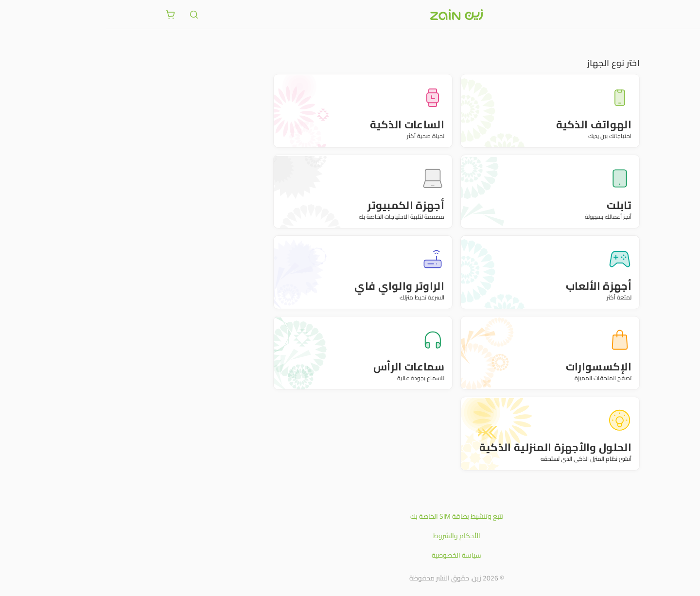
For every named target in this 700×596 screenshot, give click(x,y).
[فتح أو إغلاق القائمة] (636, 14)
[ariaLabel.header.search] (87, 15)
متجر (636, 44)
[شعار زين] (350, 15)
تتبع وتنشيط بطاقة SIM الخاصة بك (350, 516)
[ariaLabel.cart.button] (64, 15)
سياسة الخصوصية (350, 555)
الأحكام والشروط (350, 536)
